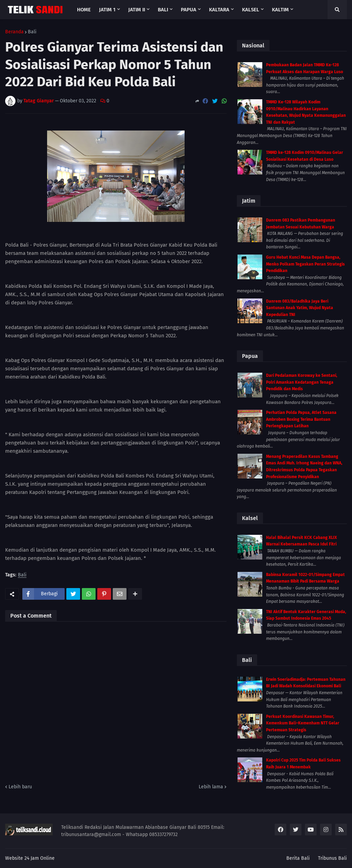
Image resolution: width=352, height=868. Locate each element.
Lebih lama (211, 787)
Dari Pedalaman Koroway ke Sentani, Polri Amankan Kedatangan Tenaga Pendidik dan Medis (302, 382)
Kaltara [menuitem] (219, 10)
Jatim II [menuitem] (137, 10)
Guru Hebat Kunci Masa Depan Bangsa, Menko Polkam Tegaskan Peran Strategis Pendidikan (305, 264)
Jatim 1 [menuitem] (107, 10)
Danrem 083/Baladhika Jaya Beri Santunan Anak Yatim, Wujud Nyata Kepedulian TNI (300, 308)
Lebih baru (20, 787)
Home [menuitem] (84, 10)
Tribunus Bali (332, 858)
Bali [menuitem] (163, 10)
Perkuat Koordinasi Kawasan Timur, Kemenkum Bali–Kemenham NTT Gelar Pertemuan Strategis (303, 723)
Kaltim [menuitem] (280, 10)
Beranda (14, 32)
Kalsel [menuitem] (251, 10)
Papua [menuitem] (189, 10)
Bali (32, 32)
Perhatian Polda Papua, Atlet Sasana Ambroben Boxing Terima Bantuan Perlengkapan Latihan (301, 419)
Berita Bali (298, 858)
